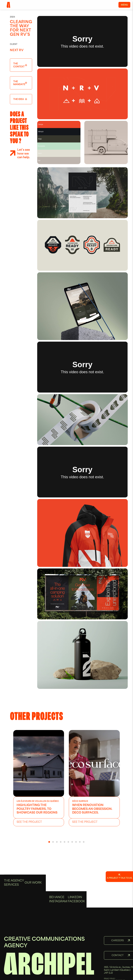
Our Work (33, 908)
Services (11, 910)
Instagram (58, 914)
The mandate (19, 83)
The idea (19, 99)
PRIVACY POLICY (110, 979)
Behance (57, 910)
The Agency (14, 906)
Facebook (76, 914)
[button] (49, 842)
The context (19, 65)
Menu (124, 5)
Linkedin (75, 910)
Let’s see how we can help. (24, 154)
